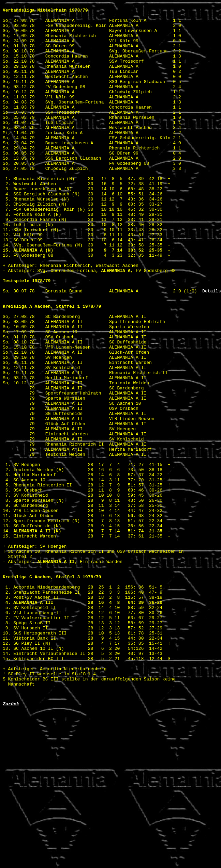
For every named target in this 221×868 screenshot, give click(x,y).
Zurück (11, 843)
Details (212, 349)
